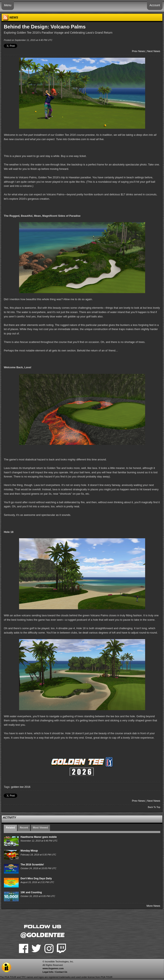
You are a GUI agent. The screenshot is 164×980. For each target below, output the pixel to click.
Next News (154, 51)
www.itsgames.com (53, 968)
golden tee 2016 (21, 787)
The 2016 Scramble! (32, 865)
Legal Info (48, 972)
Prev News (138, 51)
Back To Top (154, 807)
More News (153, 906)
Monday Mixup (29, 851)
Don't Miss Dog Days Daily (36, 878)
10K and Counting (31, 892)
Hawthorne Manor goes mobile (39, 837)
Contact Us (61, 972)
